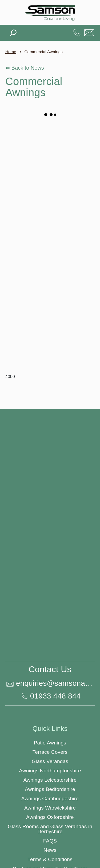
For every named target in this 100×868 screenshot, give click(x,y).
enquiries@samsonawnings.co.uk (89, 33)
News (50, 850)
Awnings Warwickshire (50, 808)
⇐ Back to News (25, 68)
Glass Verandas (50, 761)
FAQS (50, 841)
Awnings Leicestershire (50, 780)
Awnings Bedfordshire (50, 789)
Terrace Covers (50, 752)
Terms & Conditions (50, 859)
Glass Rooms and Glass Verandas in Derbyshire (50, 829)
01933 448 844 (77, 33)
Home (11, 52)
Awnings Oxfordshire (50, 817)
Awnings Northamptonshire (50, 771)
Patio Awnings (50, 743)
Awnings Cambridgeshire (50, 799)
